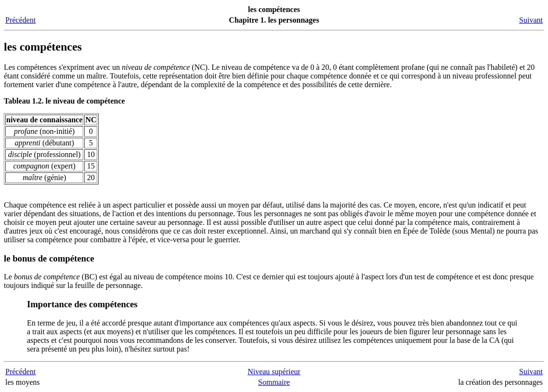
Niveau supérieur (274, 372)
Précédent (20, 20)
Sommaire (274, 382)
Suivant (531, 20)
